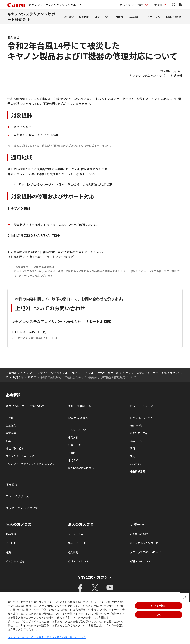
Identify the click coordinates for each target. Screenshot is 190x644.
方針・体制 (136, 425)
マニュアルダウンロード (144, 543)
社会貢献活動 (137, 471)
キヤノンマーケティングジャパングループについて (53, 373)
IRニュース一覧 (77, 430)
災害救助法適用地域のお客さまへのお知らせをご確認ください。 (57, 225)
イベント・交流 (15, 561)
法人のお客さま (81, 524)
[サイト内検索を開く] (174, 5)
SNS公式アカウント (95, 577)
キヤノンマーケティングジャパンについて (30, 464)
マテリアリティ (139, 433)
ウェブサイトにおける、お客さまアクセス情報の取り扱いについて (47, 637)
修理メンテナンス (140, 561)
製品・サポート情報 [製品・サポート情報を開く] (132, 5)
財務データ (74, 445)
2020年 (32, 377)
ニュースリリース (17, 496)
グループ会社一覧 (80, 406)
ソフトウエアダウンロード (145, 552)
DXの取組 (134, 17)
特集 (8, 552)
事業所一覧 (101, 17)
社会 (132, 456)
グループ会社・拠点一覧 (103, 373)
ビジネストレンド (78, 561)
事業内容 (84, 17)
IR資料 (72, 453)
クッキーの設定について (22, 508)
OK (159, 615)
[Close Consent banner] (185, 597)
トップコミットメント (143, 418)
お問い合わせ (173, 17)
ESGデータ (136, 441)
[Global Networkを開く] (180, 5)
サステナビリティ (141, 406)
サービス (11, 543)
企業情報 (11, 373)
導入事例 (73, 552)
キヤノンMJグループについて (25, 406)
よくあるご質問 (139, 534)
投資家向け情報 (78, 418)
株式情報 (73, 460)
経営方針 (73, 437)
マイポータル (153, 17)
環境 (132, 448)
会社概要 (69, 17)
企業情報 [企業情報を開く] (157, 5)
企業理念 (11, 425)
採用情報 (118, 17)
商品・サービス (77, 543)
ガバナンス (136, 464)
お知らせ (18, 377)
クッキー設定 (159, 606)
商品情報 (11, 534)
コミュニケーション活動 (20, 456)
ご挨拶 (9, 418)
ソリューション (77, 534)
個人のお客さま (19, 524)
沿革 (8, 441)
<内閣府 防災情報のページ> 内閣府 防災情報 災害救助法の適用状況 (63, 184)
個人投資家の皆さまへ (81, 468)
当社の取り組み (15, 448)
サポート (137, 524)
